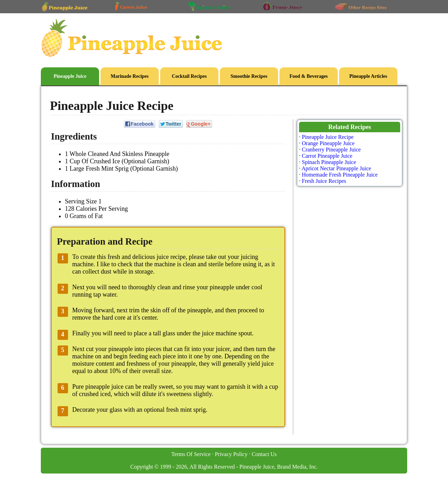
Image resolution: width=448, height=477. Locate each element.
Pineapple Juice (70, 76)
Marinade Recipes (129, 76)
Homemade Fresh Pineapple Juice (340, 175)
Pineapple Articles (368, 76)
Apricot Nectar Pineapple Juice (336, 168)
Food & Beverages (309, 76)
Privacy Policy (231, 454)
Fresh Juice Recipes (324, 181)
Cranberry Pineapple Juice (331, 150)
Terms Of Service (191, 454)
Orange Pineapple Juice (328, 143)
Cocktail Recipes (189, 76)
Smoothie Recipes (249, 76)
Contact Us (264, 454)
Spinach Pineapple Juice (329, 162)
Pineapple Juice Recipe (328, 137)
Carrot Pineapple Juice (327, 156)
